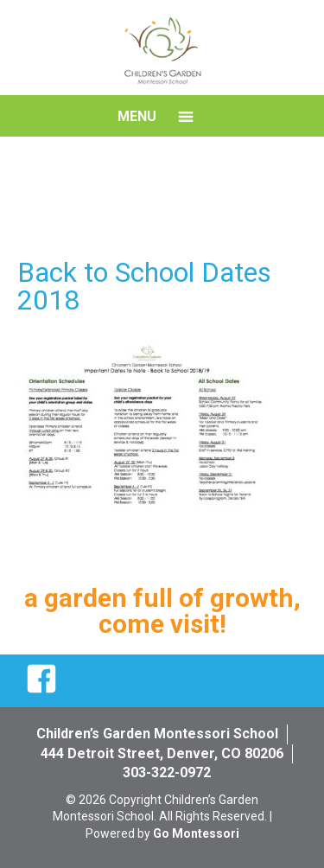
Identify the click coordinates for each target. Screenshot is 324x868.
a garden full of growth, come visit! (162, 611)
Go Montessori (196, 833)
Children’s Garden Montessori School (157, 734)
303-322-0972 (167, 772)
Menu (137, 116)
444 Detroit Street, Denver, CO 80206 (162, 753)
